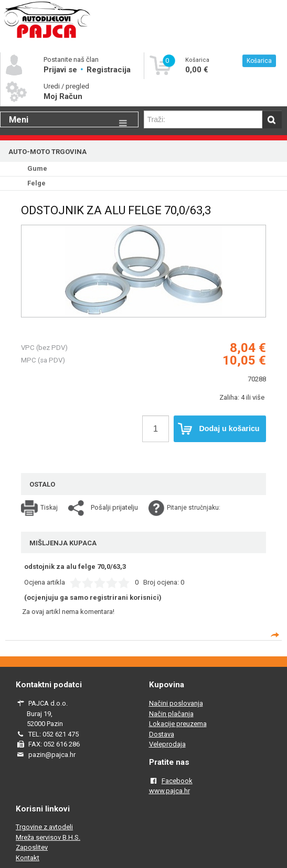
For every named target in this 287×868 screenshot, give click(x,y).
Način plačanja (171, 714)
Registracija (109, 70)
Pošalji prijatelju (114, 507)
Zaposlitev (32, 847)
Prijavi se (61, 70)
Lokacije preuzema (178, 724)
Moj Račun (63, 96)
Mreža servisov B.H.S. (48, 837)
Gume (37, 168)
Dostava (162, 734)
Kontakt (28, 858)
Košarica (259, 61)
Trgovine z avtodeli (44, 827)
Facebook (177, 781)
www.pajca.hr (169, 791)
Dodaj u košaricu (219, 429)
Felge (36, 183)
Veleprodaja (167, 744)
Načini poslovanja (176, 703)
